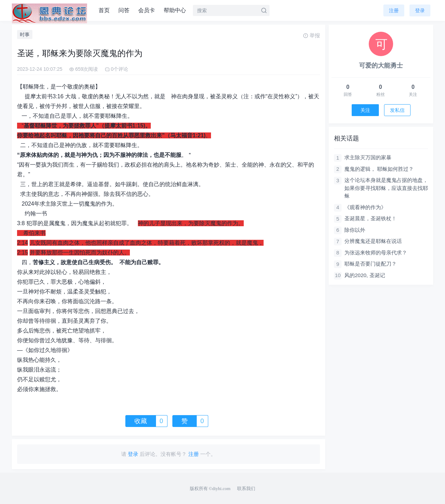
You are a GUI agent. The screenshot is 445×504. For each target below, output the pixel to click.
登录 (420, 10)
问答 (124, 10)
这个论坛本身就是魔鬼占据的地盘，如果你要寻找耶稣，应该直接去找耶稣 (386, 188)
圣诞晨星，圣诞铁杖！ (370, 218)
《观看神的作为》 (365, 207)
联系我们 (246, 488)
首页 (104, 10)
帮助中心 (175, 10)
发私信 (397, 110)
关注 (365, 110)
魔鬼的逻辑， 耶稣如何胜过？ (379, 169)
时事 (25, 35)
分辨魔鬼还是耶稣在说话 (373, 241)
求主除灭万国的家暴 (368, 157)
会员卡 (147, 10)
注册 (394, 10)
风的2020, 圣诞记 (365, 275)
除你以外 (355, 230)
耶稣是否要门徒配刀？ (370, 264)
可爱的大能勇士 (381, 66)
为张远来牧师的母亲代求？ (376, 253)
